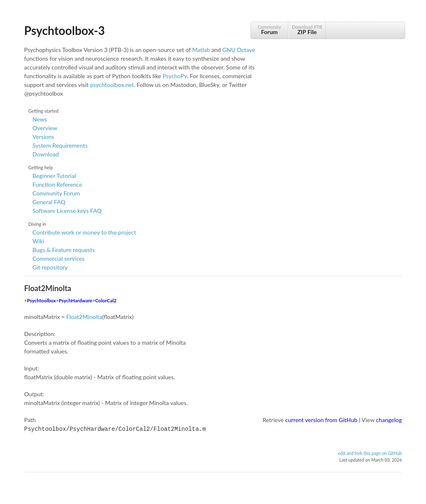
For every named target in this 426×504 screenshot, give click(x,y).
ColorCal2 (106, 300)
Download (46, 154)
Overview (45, 128)
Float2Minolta (84, 317)
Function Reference (57, 184)
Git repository (50, 267)
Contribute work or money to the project (84, 232)
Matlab (201, 50)
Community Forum (56, 193)
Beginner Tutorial (54, 176)
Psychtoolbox (42, 300)
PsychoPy (175, 76)
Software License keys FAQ (67, 211)
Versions (43, 137)
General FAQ (49, 202)
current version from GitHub (322, 420)
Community (269, 30)
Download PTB (307, 30)
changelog (389, 420)
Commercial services (58, 258)
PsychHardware (76, 300)
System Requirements (60, 145)
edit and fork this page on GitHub (370, 452)
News (40, 119)
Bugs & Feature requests (64, 250)
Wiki (38, 241)
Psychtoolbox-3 (64, 30)
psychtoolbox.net (112, 85)
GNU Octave (239, 50)
